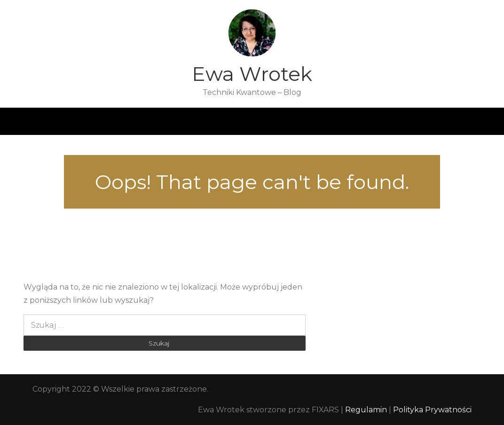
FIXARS (325, 410)
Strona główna (109, 121)
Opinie (240, 121)
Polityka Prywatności (432, 410)
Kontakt (405, 121)
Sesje (278, 121)
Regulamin (367, 410)
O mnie (164, 121)
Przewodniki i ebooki (339, 121)
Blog (203, 121)
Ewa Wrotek (252, 74)
